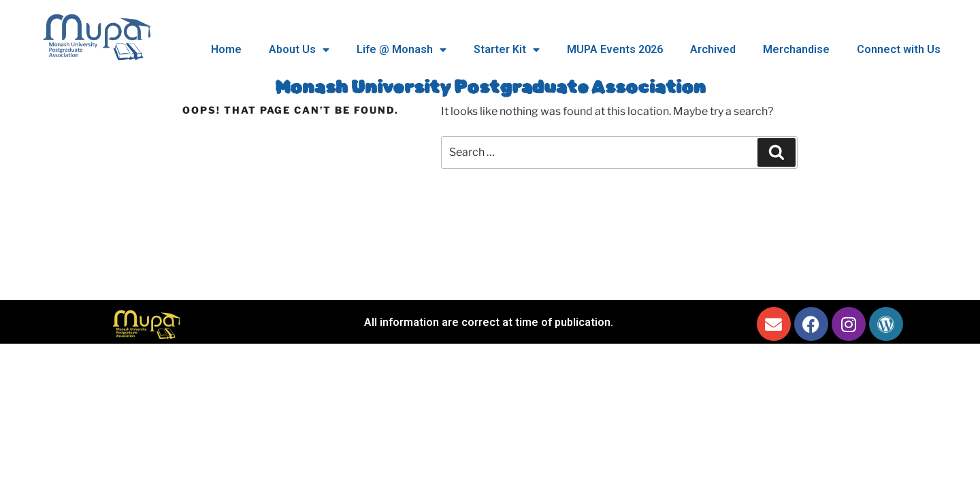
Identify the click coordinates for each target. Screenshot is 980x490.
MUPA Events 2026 (615, 49)
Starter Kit (507, 50)
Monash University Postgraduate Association (490, 87)
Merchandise (796, 49)
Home (226, 49)
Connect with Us (899, 49)
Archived (713, 49)
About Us (299, 50)
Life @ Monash (402, 50)
